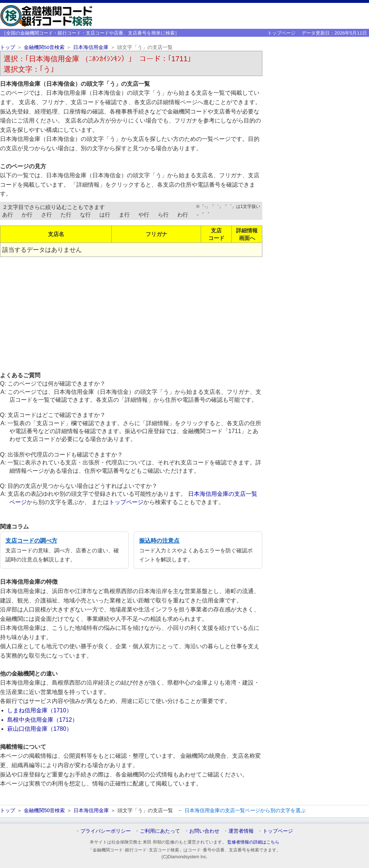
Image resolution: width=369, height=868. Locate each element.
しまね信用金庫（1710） (40, 710)
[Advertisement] (131, 314)
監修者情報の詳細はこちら (253, 842)
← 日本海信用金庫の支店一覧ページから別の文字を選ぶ (242, 810)
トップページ (281, 33)
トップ (8, 47)
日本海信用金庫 (91, 47)
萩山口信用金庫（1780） (40, 729)
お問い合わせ (204, 831)
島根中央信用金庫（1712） (43, 720)
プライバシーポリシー (106, 831)
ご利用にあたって (160, 831)
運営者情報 (241, 831)
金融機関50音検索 (44, 47)
